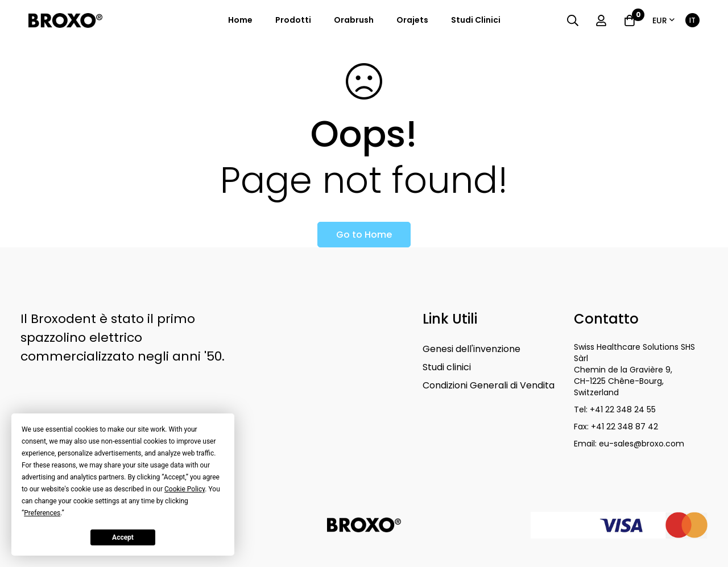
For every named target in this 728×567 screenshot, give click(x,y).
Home (240, 20)
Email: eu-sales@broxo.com (630, 444)
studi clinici (476, 20)
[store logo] (65, 20)
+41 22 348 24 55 (623, 409)
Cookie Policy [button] (185, 489)
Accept (123, 537)
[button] (663, 21)
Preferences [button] (42, 513)
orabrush (354, 20)
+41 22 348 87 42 (624, 427)
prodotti (293, 20)
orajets (412, 20)
